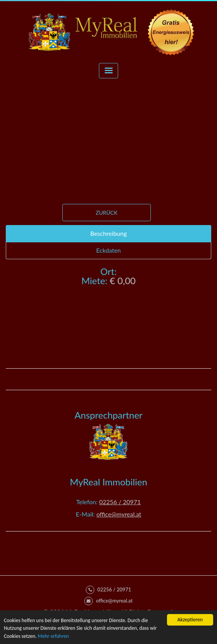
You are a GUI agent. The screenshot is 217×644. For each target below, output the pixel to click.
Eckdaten (108, 250)
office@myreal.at (119, 514)
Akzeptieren (190, 620)
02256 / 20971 (120, 502)
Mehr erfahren (53, 636)
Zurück (107, 213)
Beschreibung (108, 233)
